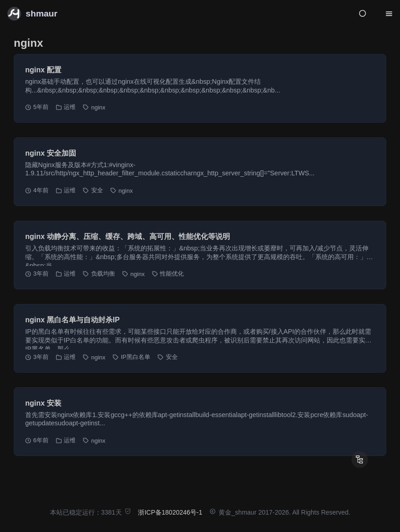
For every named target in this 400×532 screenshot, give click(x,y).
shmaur (41, 14)
